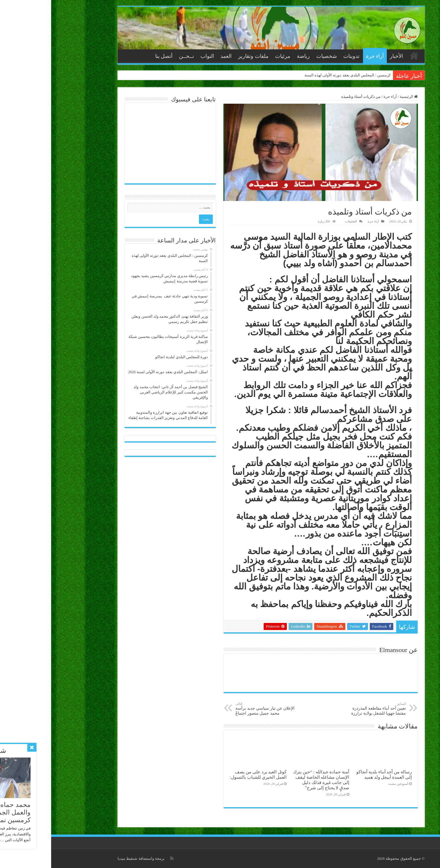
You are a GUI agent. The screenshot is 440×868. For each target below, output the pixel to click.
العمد (175, 56)
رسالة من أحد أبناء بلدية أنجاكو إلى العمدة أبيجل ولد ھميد (333, 774)
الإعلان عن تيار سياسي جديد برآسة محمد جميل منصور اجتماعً (214, 709)
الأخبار (345, 56)
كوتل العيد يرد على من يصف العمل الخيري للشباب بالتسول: (207, 774)
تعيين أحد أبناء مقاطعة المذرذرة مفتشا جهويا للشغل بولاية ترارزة (325, 709)
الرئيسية (363, 56)
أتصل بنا (113, 56)
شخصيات (275, 56)
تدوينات (300, 56)
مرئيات (232, 56)
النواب (156, 56)
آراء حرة (324, 56)
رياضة (252, 56)
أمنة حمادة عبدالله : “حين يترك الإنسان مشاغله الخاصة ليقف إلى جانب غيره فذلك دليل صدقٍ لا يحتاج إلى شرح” (270, 780)
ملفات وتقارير (202, 56)
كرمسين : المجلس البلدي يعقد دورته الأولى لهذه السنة (297, 75)
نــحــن (135, 56)
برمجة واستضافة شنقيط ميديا (90, 858)
